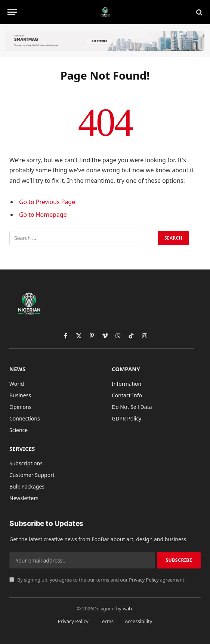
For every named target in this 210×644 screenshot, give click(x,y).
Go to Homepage (43, 215)
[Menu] (12, 12)
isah (127, 608)
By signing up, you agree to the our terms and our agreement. (98, 580)
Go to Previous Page (47, 202)
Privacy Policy (144, 580)
